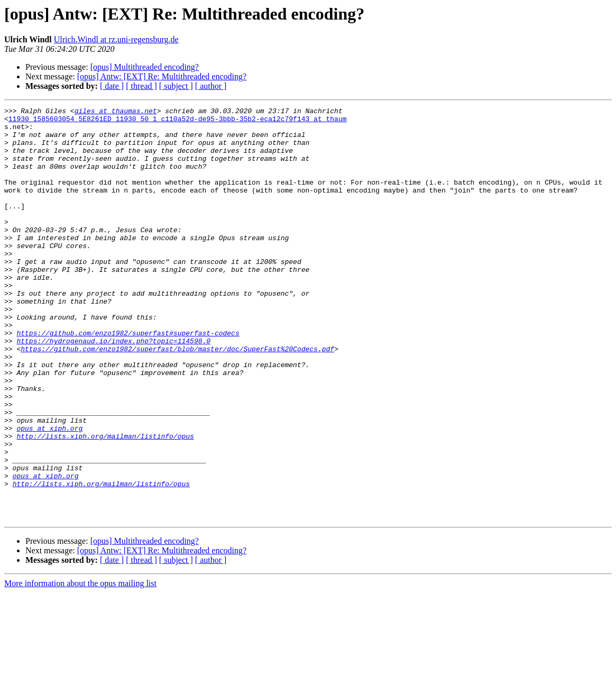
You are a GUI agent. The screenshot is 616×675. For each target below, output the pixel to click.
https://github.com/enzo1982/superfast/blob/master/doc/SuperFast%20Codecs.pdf (177, 398)
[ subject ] (176, 86)
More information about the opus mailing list (80, 666)
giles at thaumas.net (116, 112)
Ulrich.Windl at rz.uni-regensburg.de (116, 39)
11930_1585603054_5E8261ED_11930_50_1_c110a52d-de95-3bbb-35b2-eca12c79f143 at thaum (178, 122)
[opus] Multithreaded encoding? (145, 67)
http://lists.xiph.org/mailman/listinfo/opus (105, 503)
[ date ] (112, 86)
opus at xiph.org (49, 493)
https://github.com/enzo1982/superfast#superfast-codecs (128, 379)
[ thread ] (141, 86)
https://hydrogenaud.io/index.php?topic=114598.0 (113, 388)
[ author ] (211, 86)
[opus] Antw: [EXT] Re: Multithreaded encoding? (162, 76)
